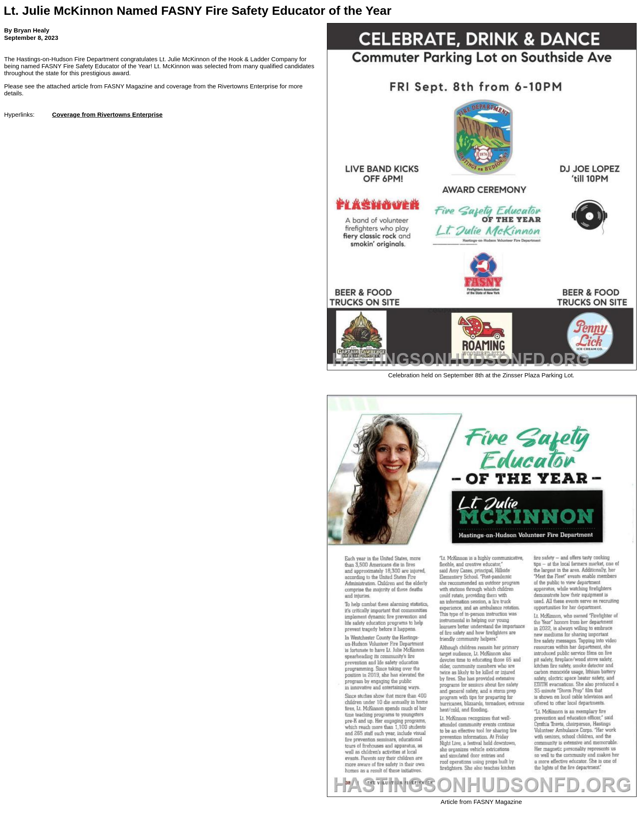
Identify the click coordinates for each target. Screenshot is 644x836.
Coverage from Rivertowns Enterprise (107, 114)
